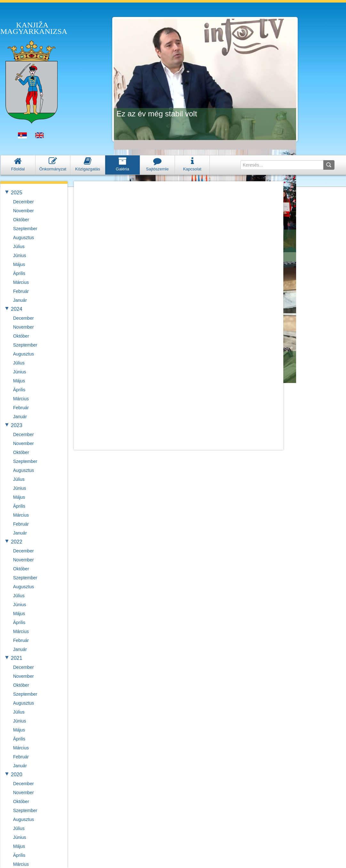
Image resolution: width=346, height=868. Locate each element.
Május (19, 264)
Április (19, 273)
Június (20, 255)
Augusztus (24, 238)
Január (20, 300)
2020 (17, 774)
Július (19, 246)
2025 (17, 193)
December (24, 202)
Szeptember (25, 229)
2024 (17, 309)
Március (21, 282)
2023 (17, 425)
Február (21, 291)
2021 (17, 658)
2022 (17, 542)
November (24, 211)
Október (21, 220)
